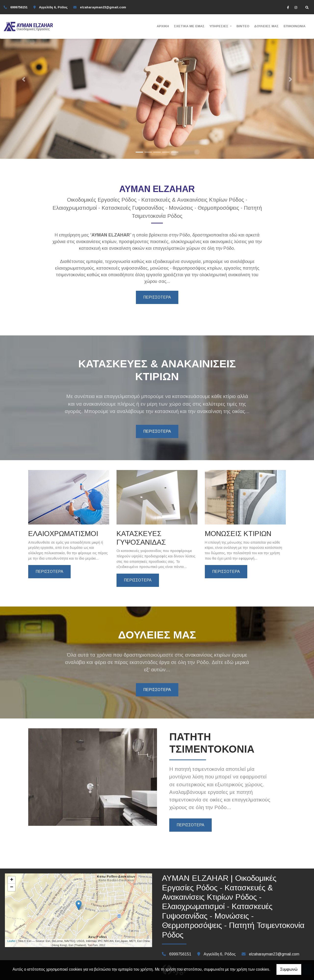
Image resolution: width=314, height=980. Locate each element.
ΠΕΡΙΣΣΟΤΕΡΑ (157, 297)
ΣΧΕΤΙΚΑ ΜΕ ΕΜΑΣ (189, 26)
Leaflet (11, 941)
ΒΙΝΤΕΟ (243, 26)
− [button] (12, 887)
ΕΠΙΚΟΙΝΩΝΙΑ (294, 26)
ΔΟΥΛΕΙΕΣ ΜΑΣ (266, 26)
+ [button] (12, 880)
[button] (24, 79)
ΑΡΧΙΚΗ (163, 26)
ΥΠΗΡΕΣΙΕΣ (219, 26)
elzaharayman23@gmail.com (103, 7)
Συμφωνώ (289, 969)
